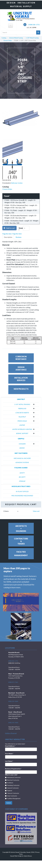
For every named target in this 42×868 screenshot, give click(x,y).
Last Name (9, 761)
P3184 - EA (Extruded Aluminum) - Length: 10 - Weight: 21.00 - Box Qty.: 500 (20, 217)
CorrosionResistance (21, 358)
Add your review (17, 183)
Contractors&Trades (21, 541)
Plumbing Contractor (12, 785)
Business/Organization (13, 769)
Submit (9, 803)
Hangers (22, 444)
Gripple (21, 439)
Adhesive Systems (22, 462)
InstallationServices (21, 379)
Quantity (21, 229)
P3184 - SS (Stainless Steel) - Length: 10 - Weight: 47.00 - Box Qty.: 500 (20, 222)
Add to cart (9, 228)
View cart (36, 511)
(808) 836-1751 (13, 661)
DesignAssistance (21, 368)
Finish (7, 196)
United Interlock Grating (22, 429)
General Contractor (12, 788)
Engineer (9, 791)
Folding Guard (21, 468)
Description (8, 237)
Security (22, 477)
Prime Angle (22, 421)
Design (11, 3)
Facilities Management (13, 798)
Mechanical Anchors (22, 458)
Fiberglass (22, 409)
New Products (21, 389)
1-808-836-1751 (32, 25)
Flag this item (7, 234)
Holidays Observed (11, 733)
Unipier (22, 425)
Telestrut (22, 417)
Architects (9, 783)
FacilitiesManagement (21, 554)
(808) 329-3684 (13, 701)
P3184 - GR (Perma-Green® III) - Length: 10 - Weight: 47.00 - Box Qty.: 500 (19, 201)
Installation (26, 3)
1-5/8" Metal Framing (32, 38)
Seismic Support (22, 433)
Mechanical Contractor (13, 777)
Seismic (22, 448)
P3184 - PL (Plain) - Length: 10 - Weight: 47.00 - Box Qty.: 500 (20, 211)
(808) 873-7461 (13, 682)
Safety (22, 473)
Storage (22, 481)
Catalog (4, 38)
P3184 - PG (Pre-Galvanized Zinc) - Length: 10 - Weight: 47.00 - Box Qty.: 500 (20, 206)
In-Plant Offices (22, 491)
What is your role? (11, 775)
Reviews (19, 237)
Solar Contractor (11, 796)
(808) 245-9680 (13, 723)
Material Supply (21, 6)
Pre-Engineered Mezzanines (22, 496)
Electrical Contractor (12, 780)
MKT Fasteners (21, 453)
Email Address (10, 746)
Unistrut (21, 399)
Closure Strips (8, 40)
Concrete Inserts (22, 413)
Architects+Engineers (21, 529)
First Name (9, 754)
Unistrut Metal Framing (16, 38)
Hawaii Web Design (16, 856)
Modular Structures (21, 486)
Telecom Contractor (12, 793)
